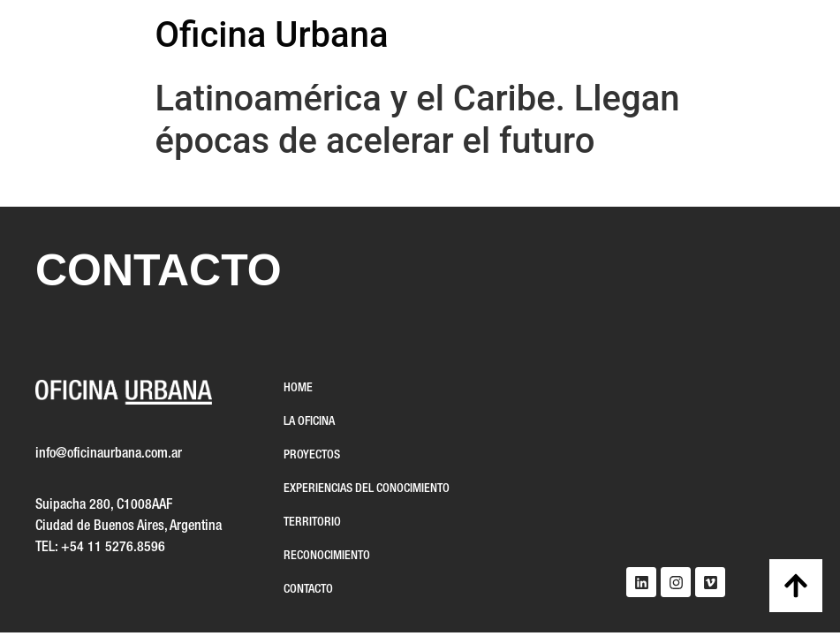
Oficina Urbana (272, 35)
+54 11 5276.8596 (113, 548)
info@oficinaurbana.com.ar (109, 454)
